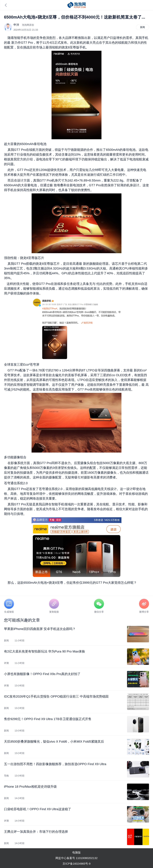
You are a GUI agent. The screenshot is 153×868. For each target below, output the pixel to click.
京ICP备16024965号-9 (76, 864)
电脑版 (76, 852)
